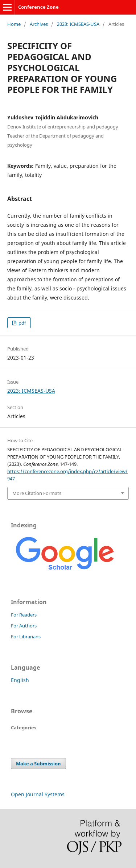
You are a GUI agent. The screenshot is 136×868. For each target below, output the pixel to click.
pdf (22, 323)
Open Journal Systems (38, 794)
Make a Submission (38, 764)
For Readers (24, 615)
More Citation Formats (37, 493)
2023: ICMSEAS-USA (78, 24)
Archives (39, 24)
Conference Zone (38, 7)
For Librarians (26, 637)
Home (14, 24)
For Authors (24, 626)
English (20, 680)
